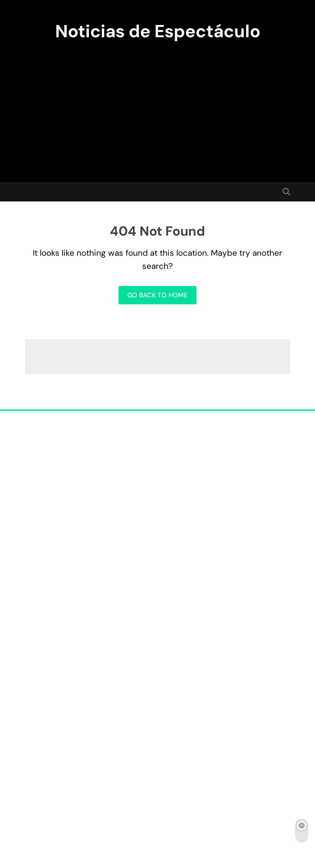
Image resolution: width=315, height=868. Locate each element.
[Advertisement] (157, 108)
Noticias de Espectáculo (158, 31)
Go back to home (157, 295)
